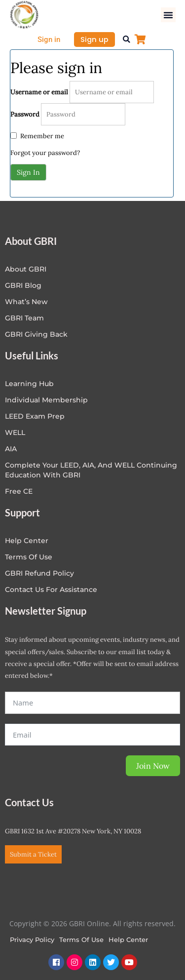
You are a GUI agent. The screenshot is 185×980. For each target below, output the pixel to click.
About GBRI (26, 269)
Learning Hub (29, 384)
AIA (11, 449)
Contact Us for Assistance (51, 589)
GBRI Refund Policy (39, 573)
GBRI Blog (23, 285)
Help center (27, 541)
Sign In (28, 172)
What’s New (26, 302)
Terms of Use (29, 557)
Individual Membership (46, 400)
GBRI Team (24, 318)
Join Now (153, 766)
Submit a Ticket (33, 854)
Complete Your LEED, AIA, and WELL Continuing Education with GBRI (91, 470)
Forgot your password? (45, 153)
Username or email (39, 92)
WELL (15, 432)
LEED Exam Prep (35, 416)
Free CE (19, 491)
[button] (168, 15)
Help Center (128, 940)
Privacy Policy (32, 940)
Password (25, 114)
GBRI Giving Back (36, 334)
